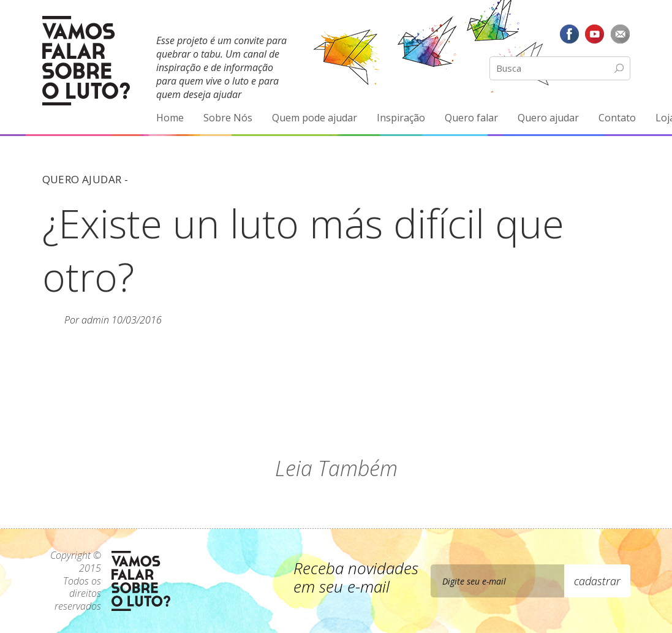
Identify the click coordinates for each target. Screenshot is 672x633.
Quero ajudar (548, 118)
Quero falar (471, 118)
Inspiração (401, 118)
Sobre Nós (228, 118)
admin (95, 320)
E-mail (621, 34)
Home (170, 118)
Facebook (569, 34)
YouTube (595, 34)
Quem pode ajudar (315, 118)
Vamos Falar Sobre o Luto (86, 61)
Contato (617, 118)
